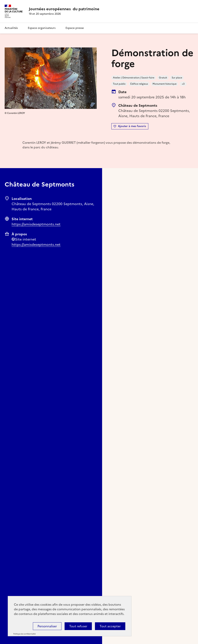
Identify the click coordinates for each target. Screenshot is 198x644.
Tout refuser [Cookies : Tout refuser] (78, 626)
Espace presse (75, 28)
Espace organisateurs (42, 28)
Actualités (11, 28)
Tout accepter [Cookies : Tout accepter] (110, 626)
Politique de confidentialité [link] (24, 634)
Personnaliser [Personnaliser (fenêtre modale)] (47, 626)
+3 (183, 84)
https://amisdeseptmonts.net (36, 224)
